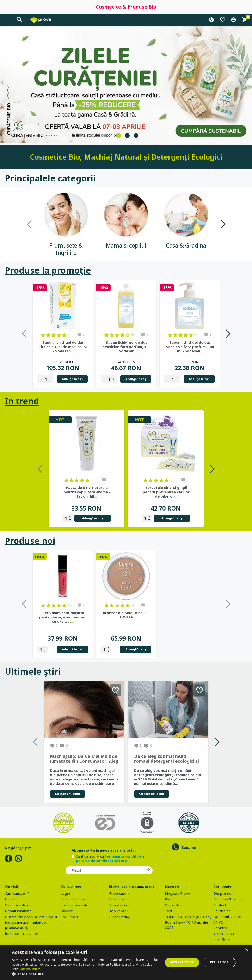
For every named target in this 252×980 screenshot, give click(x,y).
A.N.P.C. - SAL (224, 934)
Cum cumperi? (17, 893)
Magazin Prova (177, 893)
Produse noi (30, 541)
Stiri (168, 911)
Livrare (11, 899)
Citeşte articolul (68, 794)
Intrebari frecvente (22, 933)
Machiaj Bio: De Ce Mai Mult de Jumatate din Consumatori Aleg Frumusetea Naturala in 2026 (84, 759)
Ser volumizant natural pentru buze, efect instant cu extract (127, 617)
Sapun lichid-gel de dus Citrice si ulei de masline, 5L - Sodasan (63, 347)
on (43, 335)
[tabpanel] (126, 84)
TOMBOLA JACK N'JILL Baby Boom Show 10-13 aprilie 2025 (188, 922)
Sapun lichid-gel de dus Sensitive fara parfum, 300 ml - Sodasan (190, 347)
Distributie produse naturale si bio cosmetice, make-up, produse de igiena (31, 922)
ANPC (218, 922)
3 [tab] (136, 136)
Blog (169, 899)
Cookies (220, 928)
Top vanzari (119, 911)
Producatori (119, 893)
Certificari (222, 940)
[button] (85, 974)
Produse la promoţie (48, 270)
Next (223, 224)
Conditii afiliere (18, 905)
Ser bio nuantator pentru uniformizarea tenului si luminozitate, (63, 617)
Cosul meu (69, 917)
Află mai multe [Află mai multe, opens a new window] (30, 969)
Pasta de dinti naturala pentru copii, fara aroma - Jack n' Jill (87, 492)
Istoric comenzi (74, 899)
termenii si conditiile (123, 856)
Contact (220, 905)
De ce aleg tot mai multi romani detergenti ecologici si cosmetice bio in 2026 (166, 759)
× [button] (247, 950)
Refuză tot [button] (219, 962)
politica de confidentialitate (101, 861)
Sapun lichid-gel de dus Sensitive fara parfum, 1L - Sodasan (127, 347)
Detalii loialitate (18, 911)
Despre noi (223, 893)
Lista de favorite (74, 905)
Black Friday (119, 917)
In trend (22, 401)
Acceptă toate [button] (182, 962)
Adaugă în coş (72, 379)
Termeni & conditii (229, 899)
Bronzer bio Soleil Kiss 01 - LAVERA (190, 615)
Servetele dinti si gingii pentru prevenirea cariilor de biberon (166, 492)
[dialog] (126, 962)
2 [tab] (127, 136)
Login (65, 893)
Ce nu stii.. (173, 905)
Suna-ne (189, 847)
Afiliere (67, 911)
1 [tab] (119, 136)
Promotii (117, 899)
